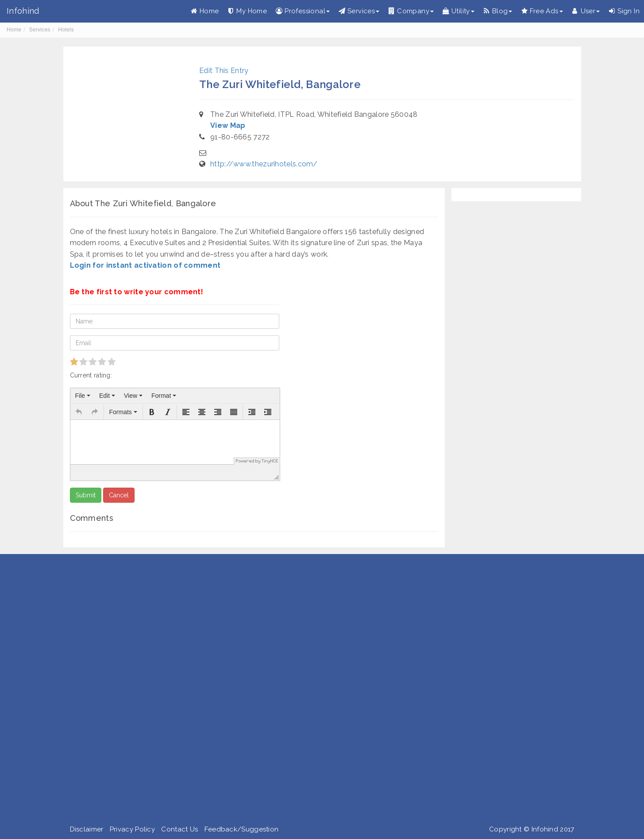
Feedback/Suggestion (242, 829)
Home (205, 11)
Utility (459, 11)
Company (411, 11)
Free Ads (542, 11)
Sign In (624, 11)
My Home (247, 11)
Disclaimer (87, 829)
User (586, 11)
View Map (228, 125)
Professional (303, 11)
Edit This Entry (224, 71)
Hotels (66, 30)
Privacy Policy (132, 829)
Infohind (23, 11)
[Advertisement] (266, 691)
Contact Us (179, 829)
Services (359, 11)
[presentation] (83, 396)
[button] (79, 412)
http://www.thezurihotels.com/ (264, 164)
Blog (498, 11)
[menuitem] (83, 396)
